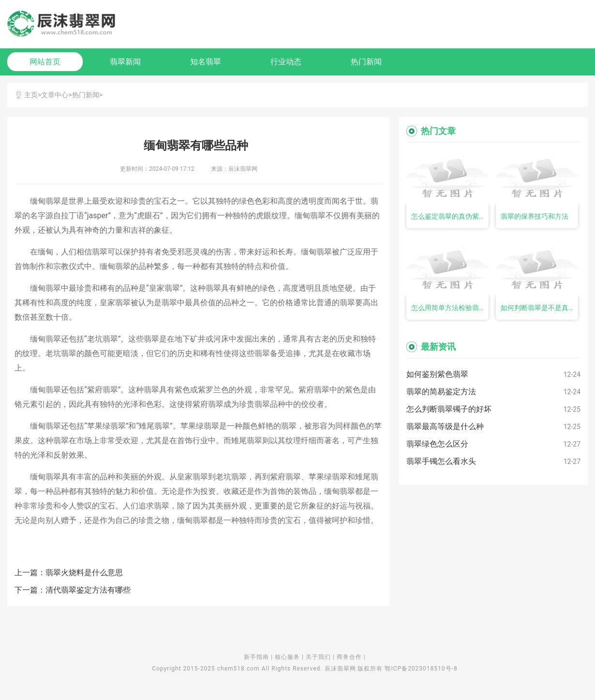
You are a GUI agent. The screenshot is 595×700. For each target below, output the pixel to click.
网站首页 (45, 62)
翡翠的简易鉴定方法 (441, 392)
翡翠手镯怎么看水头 (441, 461)
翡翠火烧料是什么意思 (84, 573)
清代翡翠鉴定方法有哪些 (88, 590)
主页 (31, 95)
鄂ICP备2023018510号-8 (421, 669)
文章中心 (55, 95)
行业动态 (286, 62)
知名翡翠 (206, 62)
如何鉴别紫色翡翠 (437, 374)
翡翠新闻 (125, 62)
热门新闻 (366, 62)
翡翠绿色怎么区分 (437, 444)
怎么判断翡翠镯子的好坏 (449, 409)
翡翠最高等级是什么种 (445, 426)
